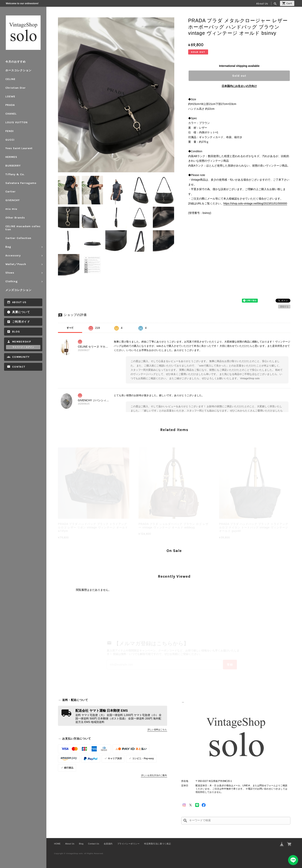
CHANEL (11, 114)
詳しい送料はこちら (157, 729)
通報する (284, 307)
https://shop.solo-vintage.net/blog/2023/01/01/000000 (255, 203)
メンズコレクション (18, 290)
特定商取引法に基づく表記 (157, 844)
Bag (8, 247)
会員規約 (108, 844)
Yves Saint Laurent (19, 148)
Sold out (239, 76)
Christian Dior (16, 88)
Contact (19, 367)
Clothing (12, 281)
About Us (262, 4)
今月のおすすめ (16, 62)
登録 (230, 665)
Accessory (13, 255)
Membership (22, 342)
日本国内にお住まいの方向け (239, 86)
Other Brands (15, 218)
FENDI (10, 131)
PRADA (10, 105)
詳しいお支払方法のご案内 (154, 775)
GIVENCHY (13, 200)
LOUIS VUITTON (17, 122)
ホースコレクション (18, 70)
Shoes (10, 273)
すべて (70, 328)
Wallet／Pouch (16, 264)
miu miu (11, 209)
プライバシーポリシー (128, 844)
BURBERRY (13, 166)
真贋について (21, 312)
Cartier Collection (18, 238)
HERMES (11, 157)
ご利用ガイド (21, 322)
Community (21, 357)
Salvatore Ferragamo (21, 183)
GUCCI (10, 140)
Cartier (11, 192)
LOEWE (10, 96)
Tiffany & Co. (15, 174)
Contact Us (94, 844)
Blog (16, 332)
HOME (57, 844)
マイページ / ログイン (23, 347)
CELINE (10, 79)
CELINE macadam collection (23, 228)
